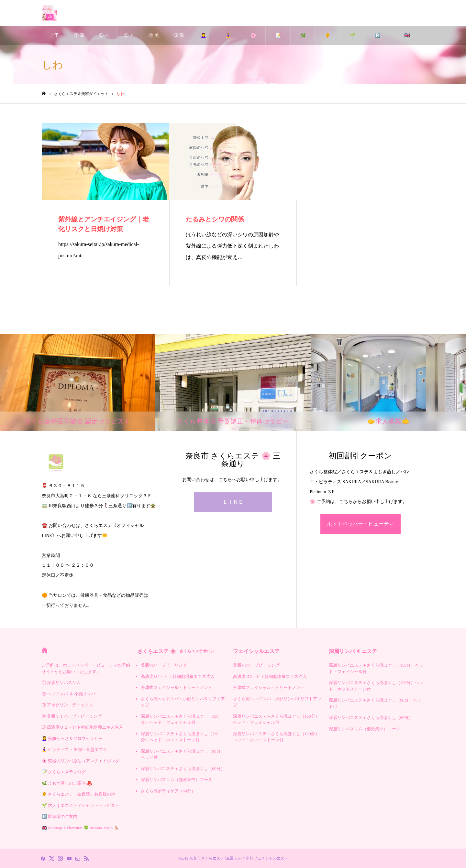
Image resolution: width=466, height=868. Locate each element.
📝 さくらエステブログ (278, 39)
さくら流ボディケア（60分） (168, 791)
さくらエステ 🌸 (176, 651)
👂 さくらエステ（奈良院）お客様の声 (328, 39)
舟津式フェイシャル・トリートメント (177, 687)
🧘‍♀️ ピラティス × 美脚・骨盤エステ (228, 39)
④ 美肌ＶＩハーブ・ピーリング (154, 39)
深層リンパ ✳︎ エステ (353, 651)
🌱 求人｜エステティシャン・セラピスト (353, 39)
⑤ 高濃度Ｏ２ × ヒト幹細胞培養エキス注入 (179, 39)
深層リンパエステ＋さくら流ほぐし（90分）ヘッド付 (183, 754)
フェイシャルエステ (256, 651)
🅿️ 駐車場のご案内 (377, 39)
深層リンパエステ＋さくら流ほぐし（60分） (183, 769)
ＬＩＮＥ (233, 502)
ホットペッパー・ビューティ (361, 524)
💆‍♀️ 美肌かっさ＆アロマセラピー (204, 39)
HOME (44, 650)
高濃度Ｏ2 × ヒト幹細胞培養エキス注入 (178, 676)
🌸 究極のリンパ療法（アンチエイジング (253, 39)
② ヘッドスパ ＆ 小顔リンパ (104, 39)
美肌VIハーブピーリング (164, 665)
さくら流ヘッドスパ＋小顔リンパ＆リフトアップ (183, 702)
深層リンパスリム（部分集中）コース (177, 780)
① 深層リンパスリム (79, 39)
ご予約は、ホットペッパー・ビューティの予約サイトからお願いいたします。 (54, 39)
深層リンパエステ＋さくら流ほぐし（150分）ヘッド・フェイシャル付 (180, 719)
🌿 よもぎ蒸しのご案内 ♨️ (303, 39)
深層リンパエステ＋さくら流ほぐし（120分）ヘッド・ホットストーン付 (180, 737)
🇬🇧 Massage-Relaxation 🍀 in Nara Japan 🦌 (407, 39)
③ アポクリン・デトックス (129, 39)
